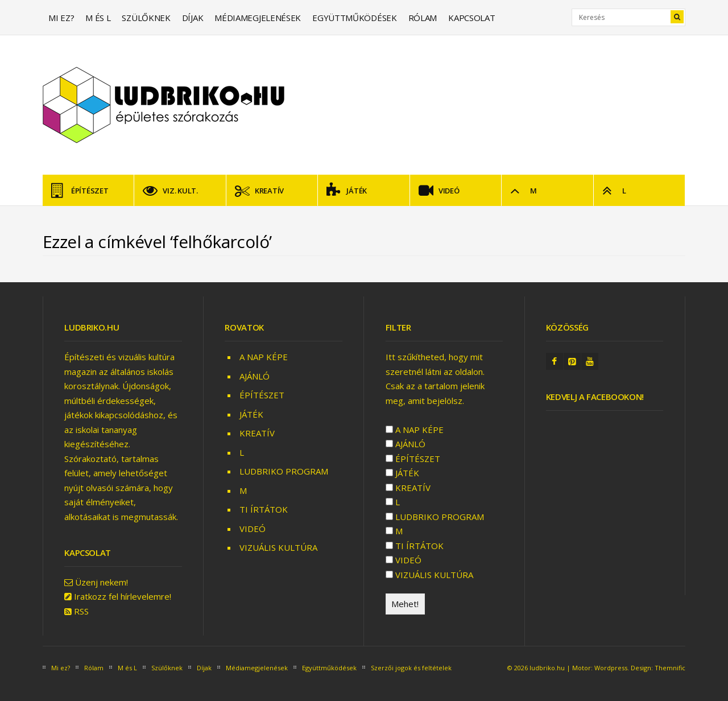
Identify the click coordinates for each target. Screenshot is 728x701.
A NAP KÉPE (264, 357)
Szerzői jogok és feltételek (411, 668)
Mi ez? (61, 18)
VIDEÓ (439, 191)
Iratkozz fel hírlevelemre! (123, 596)
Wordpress (611, 668)
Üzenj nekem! (102, 582)
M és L (98, 18)
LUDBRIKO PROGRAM (284, 471)
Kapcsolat (471, 18)
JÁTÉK (347, 191)
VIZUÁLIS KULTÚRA (278, 547)
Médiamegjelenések (258, 18)
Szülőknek (146, 18)
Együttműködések (355, 18)
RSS (81, 611)
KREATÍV (259, 191)
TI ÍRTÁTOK (264, 509)
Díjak (193, 18)
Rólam (423, 18)
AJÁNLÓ (255, 376)
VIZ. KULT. (170, 191)
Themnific (670, 668)
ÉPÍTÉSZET (80, 191)
